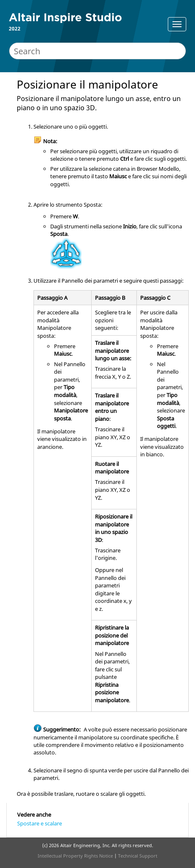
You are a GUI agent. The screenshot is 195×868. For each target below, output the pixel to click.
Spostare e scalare (40, 823)
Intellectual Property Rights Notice (75, 856)
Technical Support (138, 856)
